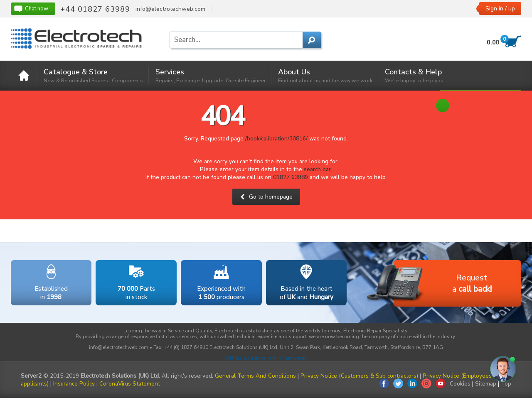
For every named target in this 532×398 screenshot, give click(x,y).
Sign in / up (500, 9)
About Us (325, 75)
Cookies (460, 384)
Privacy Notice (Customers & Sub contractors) (359, 376)
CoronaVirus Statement (130, 384)
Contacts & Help (414, 75)
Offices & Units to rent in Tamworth (266, 358)
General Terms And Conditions (255, 376)
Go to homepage (266, 197)
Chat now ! (32, 9)
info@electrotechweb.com (170, 9)
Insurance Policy (74, 384)
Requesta (443, 284)
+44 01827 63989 (95, 9)
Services (211, 75)
